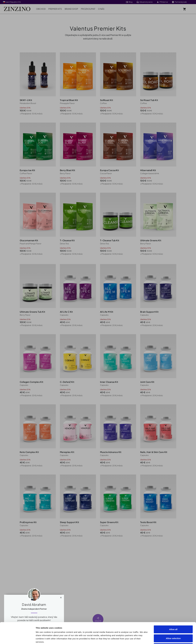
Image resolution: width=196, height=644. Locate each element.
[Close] (61, 597)
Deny (173, 626)
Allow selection (173, 617)
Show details (154, 639)
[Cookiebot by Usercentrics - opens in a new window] (18, 639)
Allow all (173, 608)
